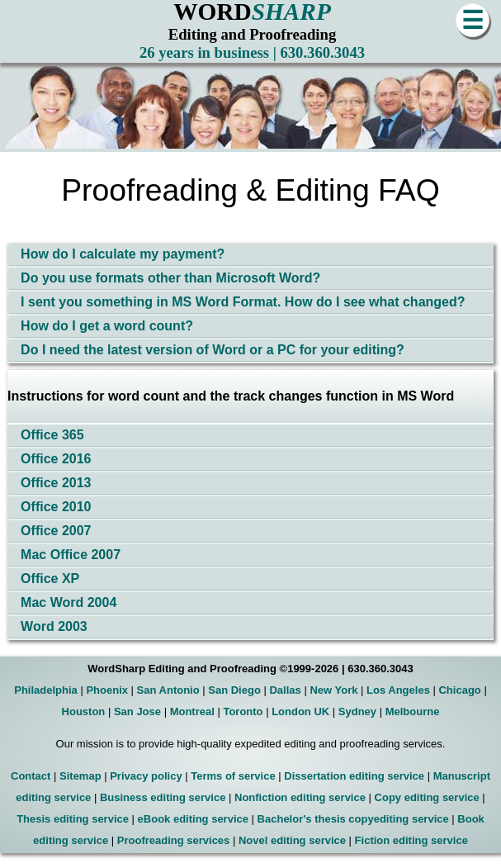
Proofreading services (174, 840)
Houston (84, 711)
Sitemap (80, 776)
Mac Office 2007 (71, 555)
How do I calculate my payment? (123, 254)
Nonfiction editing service (300, 797)
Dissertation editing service (354, 776)
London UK (300, 711)
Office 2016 (56, 459)
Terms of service (233, 776)
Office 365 (52, 435)
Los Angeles (398, 690)
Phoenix (107, 690)
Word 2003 (54, 626)
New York (333, 690)
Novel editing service (292, 840)
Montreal (192, 711)
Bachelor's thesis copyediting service (353, 819)
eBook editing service (193, 819)
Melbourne (413, 711)
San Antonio (168, 690)
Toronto (243, 711)
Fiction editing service (411, 840)
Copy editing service (427, 797)
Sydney (357, 711)
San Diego (234, 690)
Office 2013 (56, 483)
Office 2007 (56, 531)
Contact (31, 776)
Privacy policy (146, 776)
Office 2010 (56, 507)
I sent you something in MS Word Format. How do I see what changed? (243, 302)
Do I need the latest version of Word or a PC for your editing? (213, 350)
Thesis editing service (73, 819)
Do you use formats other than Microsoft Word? (170, 278)
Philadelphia (46, 690)
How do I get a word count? (107, 326)
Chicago (459, 690)
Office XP (50, 579)
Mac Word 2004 (69, 602)
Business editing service (163, 797)
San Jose (137, 711)
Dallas (285, 690)
